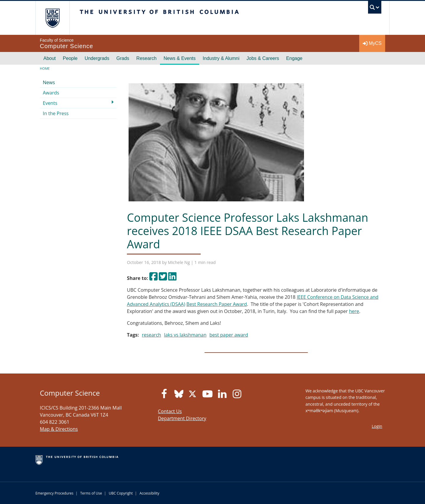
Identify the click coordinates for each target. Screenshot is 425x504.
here (354, 311)
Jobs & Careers (263, 58)
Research (146, 58)
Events (50, 103)
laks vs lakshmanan (185, 335)
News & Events (179, 58)
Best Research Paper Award (217, 304)
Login (377, 426)
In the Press (56, 113)
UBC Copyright (121, 493)
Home (45, 68)
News (49, 82)
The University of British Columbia (52, 18)
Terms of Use (91, 493)
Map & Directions (59, 429)
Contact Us (170, 411)
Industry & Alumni (221, 58)
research (152, 335)
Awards (51, 93)
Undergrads (97, 58)
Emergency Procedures (54, 493)
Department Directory (182, 418)
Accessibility (149, 493)
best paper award (229, 335)
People (70, 58)
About (50, 58)
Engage (294, 58)
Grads (123, 58)
